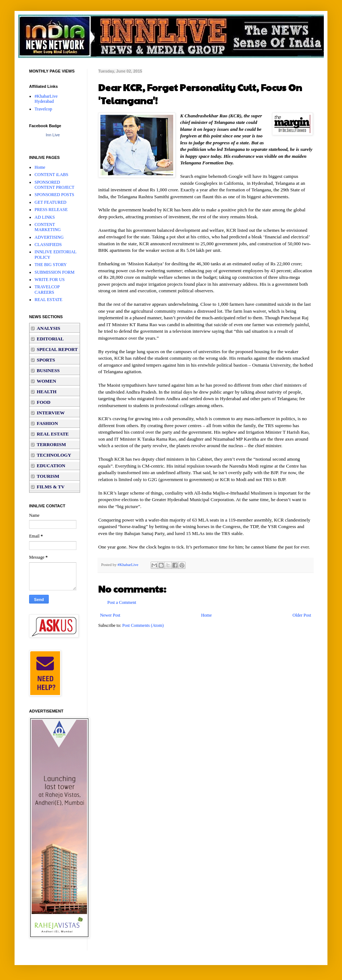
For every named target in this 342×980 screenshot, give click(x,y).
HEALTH (47, 392)
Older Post (302, 615)
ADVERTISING (49, 237)
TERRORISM (51, 444)
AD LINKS (45, 217)
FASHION (47, 423)
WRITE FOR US (50, 280)
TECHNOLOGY (54, 455)
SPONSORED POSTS (54, 195)
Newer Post (110, 615)
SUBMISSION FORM (55, 272)
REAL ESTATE (48, 300)
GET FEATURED (50, 202)
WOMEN (46, 381)
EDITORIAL (50, 339)
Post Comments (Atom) (143, 625)
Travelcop (43, 109)
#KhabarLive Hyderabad (46, 99)
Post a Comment (122, 602)
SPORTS (46, 360)
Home (206, 615)
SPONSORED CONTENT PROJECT (54, 185)
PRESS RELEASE (51, 210)
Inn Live (53, 135)
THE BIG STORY (51, 265)
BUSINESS (48, 370)
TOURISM (48, 476)
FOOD (44, 402)
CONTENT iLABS (51, 175)
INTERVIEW (51, 413)
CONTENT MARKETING (48, 227)
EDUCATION (51, 466)
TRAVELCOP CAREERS (47, 289)
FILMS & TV (51, 487)
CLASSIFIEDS (48, 245)
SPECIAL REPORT (57, 349)
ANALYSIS (49, 328)
